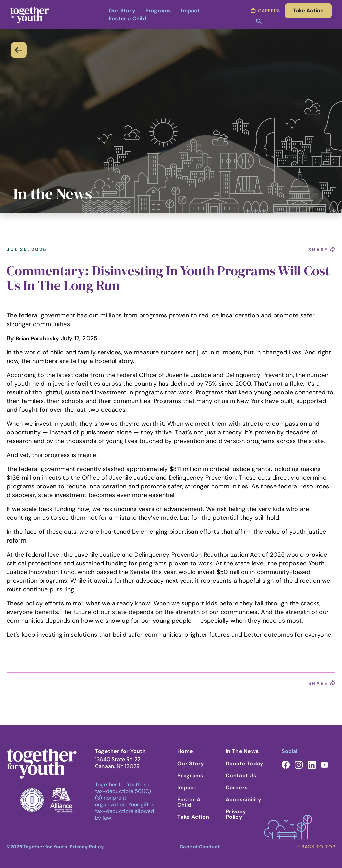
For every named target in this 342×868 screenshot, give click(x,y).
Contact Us (241, 775)
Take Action (193, 817)
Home (185, 751)
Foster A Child (189, 802)
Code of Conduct (200, 847)
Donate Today (245, 763)
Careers (237, 787)
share (322, 250)
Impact (190, 11)
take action (308, 11)
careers (266, 11)
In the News (242, 751)
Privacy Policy (236, 814)
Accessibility (243, 799)
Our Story (122, 11)
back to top (316, 847)
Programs (158, 11)
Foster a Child (127, 19)
